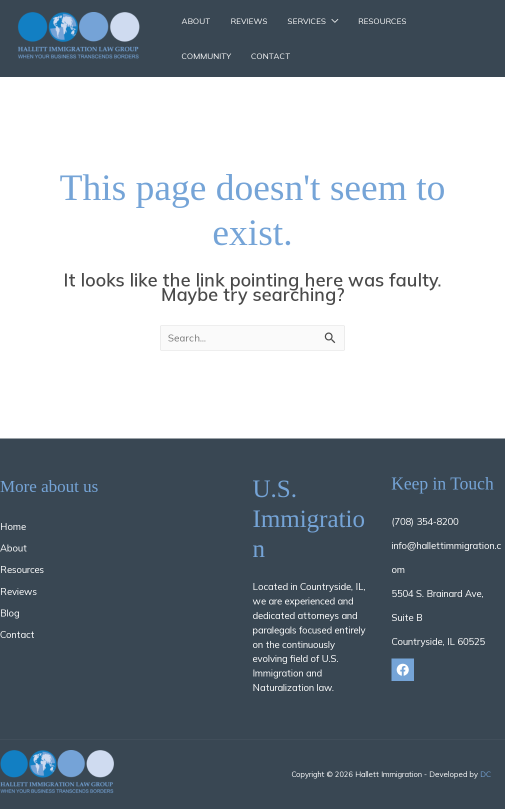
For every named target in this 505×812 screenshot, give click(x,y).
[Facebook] (403, 672)
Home (13, 529)
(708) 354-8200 (425, 524)
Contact (199, 56)
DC (485, 777)
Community (433, 21)
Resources (368, 21)
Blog (10, 615)
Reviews (243, 21)
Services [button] (297, 21)
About (194, 21)
